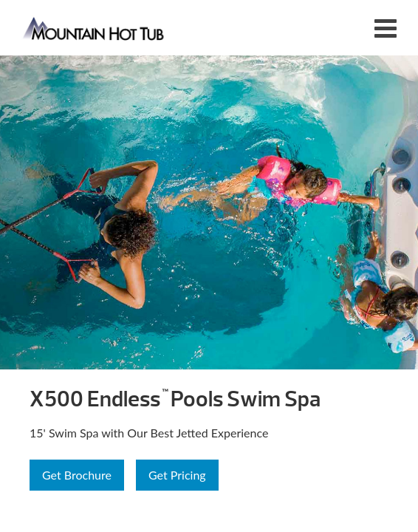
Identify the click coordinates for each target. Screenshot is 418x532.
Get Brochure (77, 475)
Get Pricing (177, 475)
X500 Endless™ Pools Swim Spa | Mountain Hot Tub (94, 28)
